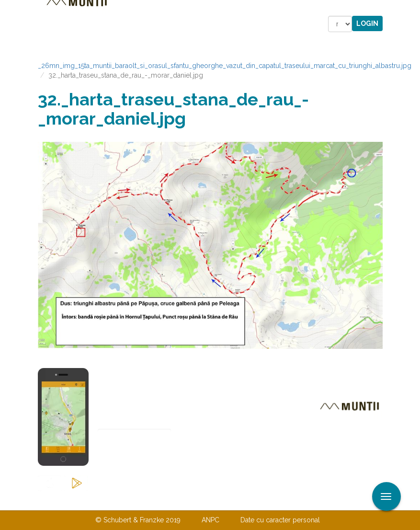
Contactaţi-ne (137, 500)
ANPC (210, 520)
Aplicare (413, 9)
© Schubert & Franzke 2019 (138, 520)
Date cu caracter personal (280, 520)
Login (367, 23)
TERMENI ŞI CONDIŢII (267, 500)
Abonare (129, 461)
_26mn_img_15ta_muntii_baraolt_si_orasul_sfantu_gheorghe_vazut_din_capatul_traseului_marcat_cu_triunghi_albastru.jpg (225, 66)
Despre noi (196, 500)
